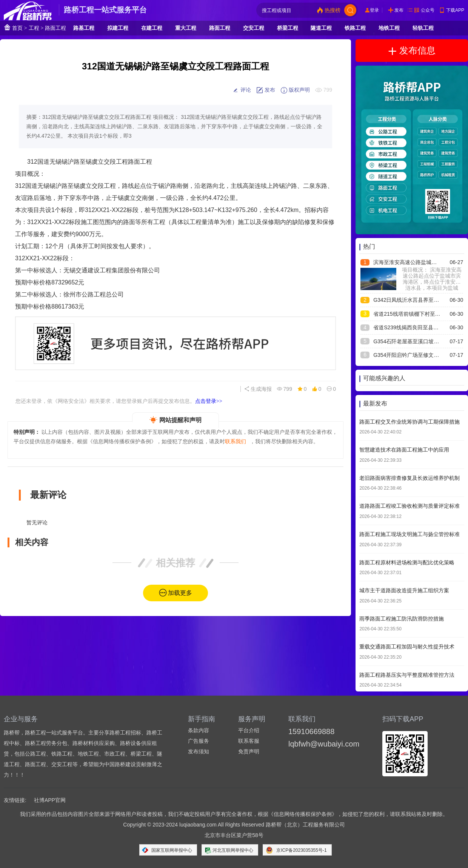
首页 (13, 27)
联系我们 (236, 441)
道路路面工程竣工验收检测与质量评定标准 (409, 506)
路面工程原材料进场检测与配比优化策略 (407, 562)
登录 (374, 10)
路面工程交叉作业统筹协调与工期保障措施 (409, 422)
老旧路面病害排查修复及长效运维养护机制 (409, 478)
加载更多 (180, 593)
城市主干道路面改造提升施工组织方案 (404, 590)
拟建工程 (118, 28)
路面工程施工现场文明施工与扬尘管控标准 (409, 534)
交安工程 (254, 28)
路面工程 (55, 28)
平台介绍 (249, 730)
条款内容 (199, 730)
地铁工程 (389, 28)
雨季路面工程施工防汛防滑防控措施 (402, 619)
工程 (34, 28)
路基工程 (84, 28)
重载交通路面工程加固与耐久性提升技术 (407, 647)
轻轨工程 (423, 28)
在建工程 (152, 28)
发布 (399, 10)
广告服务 (199, 741)
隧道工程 (321, 28)
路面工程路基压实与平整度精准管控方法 (407, 675)
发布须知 (199, 751)
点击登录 (209, 401)
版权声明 (295, 90)
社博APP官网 (50, 800)
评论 (242, 90)
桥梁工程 (288, 28)
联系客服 (249, 741)
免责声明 (249, 751)
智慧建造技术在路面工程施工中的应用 (404, 450)
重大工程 (186, 28)
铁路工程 (355, 28)
